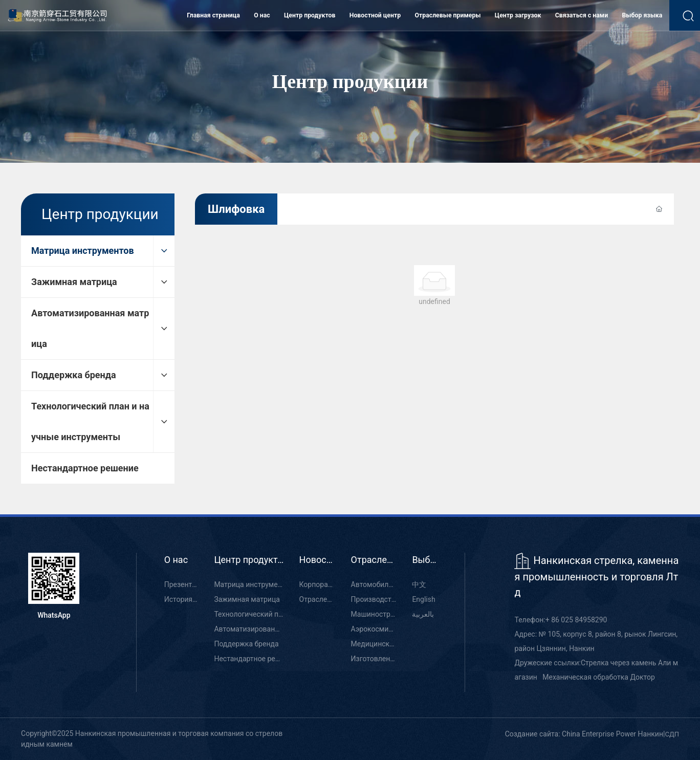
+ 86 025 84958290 (576, 620)
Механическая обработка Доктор (599, 677)
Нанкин (651, 734)
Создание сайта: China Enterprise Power (571, 734)
